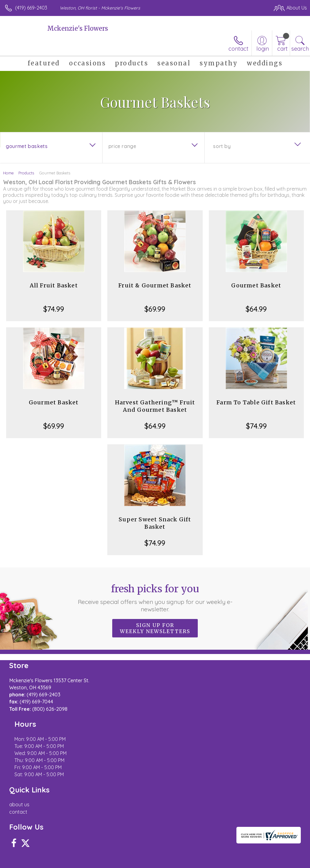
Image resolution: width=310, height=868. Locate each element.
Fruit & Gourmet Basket (155, 285)
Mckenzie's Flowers (78, 28)
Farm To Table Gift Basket (256, 402)
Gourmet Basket (256, 285)
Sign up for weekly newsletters (155, 628)
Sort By (222, 146)
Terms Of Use (166, 862)
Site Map (284, 862)
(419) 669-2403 (31, 8)
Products (26, 173)
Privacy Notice (203, 862)
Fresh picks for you (155, 598)
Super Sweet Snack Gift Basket (155, 523)
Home (8, 173)
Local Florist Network (247, 862)
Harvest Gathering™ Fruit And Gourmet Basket (155, 406)
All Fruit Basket (54, 285)
